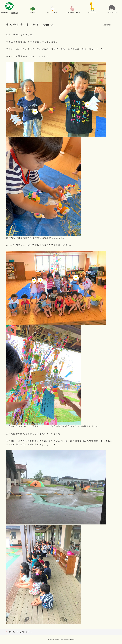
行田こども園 (52, 12)
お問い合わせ (112, 12)
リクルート (92, 12)
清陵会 (32, 12)
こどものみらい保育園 (72, 12)
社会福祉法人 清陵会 (9, 8)
